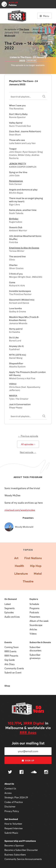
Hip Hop (36, 566)
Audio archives (12, 617)
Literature (21, 574)
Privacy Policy (12, 811)
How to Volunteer (13, 824)
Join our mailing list (28, 743)
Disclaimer (10, 807)
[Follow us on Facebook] (22, 772)
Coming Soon (12, 647)
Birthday (14, 219)
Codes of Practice (14, 802)
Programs (34, 608)
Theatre (28, 581)
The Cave (24, 29)
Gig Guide (10, 660)
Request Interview (14, 828)
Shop (7, 686)
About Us (9, 784)
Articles (33, 629)
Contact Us (10, 788)
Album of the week (39, 621)
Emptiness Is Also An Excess (24, 248)
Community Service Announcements (23, 859)
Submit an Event (13, 673)
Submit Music (11, 833)
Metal (38, 574)
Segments (10, 608)
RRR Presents (11, 656)
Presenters (35, 617)
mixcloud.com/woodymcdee (20, 510)
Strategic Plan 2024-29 (16, 797)
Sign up (28, 761)
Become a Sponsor (14, 845)
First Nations (33, 558)
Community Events (14, 668)
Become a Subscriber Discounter (21, 850)
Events (8, 642)
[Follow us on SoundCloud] (34, 772)
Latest (8, 604)
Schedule (34, 604)
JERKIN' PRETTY (18, 164)
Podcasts (34, 612)
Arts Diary (10, 664)
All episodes (28, 444)
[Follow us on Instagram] (46, 772)
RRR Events (10, 651)
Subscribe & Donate (40, 642)
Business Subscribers (15, 855)
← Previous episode (28, 436)
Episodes (9, 612)
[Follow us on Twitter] (10, 772)
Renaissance (16, 181)
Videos (33, 634)
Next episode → (28, 452)
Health (19, 566)
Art (16, 558)
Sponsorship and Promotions (20, 841)
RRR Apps (28, 732)
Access (8, 793)
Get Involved (11, 819)
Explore (34, 599)
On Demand (11, 599)
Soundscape (36, 625)
